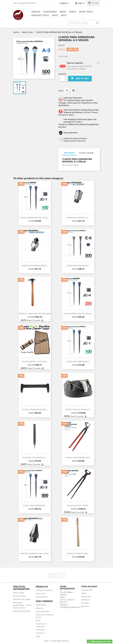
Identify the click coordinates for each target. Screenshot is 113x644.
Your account (89, 586)
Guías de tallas (19, 596)
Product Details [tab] (86, 153)
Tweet (73, 90)
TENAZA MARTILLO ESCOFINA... (35, 362)
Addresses (86, 600)
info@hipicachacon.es (70, 607)
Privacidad (40, 630)
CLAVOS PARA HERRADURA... (78, 266)
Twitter (57, 575)
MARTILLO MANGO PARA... (78, 553)
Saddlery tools (40, 15)
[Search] (84, 23)
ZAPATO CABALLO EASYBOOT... (78, 410)
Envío (38, 621)
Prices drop (41, 593)
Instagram (63, 575)
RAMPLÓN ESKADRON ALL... (78, 218)
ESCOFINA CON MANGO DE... (35, 458)
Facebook (51, 575)
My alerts (85, 606)
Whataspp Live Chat (100, 642)
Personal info (87, 590)
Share (67, 90)
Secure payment (43, 611)
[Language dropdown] (65, 3)
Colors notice (19, 593)
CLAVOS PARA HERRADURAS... (78, 362)
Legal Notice (41, 605)
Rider (63, 12)
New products (42, 597)
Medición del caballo (22, 599)
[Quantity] (61, 79)
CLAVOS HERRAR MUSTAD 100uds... (35, 218)
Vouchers (85, 603)
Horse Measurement (22, 611)
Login (38, 636)
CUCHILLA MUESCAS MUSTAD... (35, 410)
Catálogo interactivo (44, 590)
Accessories (50, 12)
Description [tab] (70, 153)
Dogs (55, 15)
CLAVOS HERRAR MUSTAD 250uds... (78, 314)
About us (40, 608)
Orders (84, 593)
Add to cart (80, 79)
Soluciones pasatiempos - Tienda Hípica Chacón (22, 605)
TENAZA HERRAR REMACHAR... (78, 458)
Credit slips (86, 596)
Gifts (64, 15)
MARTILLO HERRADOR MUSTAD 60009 (35, 314)
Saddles (36, 12)
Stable (72, 12)
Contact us (40, 633)
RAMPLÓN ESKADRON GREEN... (35, 266)
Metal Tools (86, 12)
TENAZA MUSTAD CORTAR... (78, 505)
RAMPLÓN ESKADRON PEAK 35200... (35, 553)
